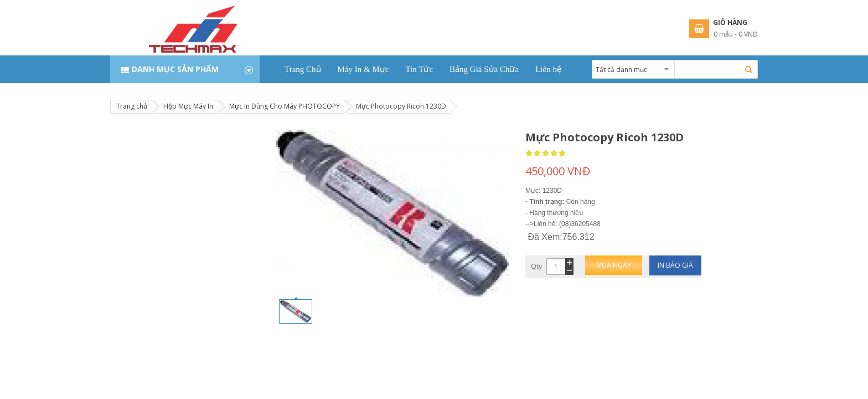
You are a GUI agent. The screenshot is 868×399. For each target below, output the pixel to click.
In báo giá (675, 265)
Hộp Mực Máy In (188, 106)
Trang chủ (132, 106)
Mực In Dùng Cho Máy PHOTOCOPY (285, 106)
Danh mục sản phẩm (175, 69)
